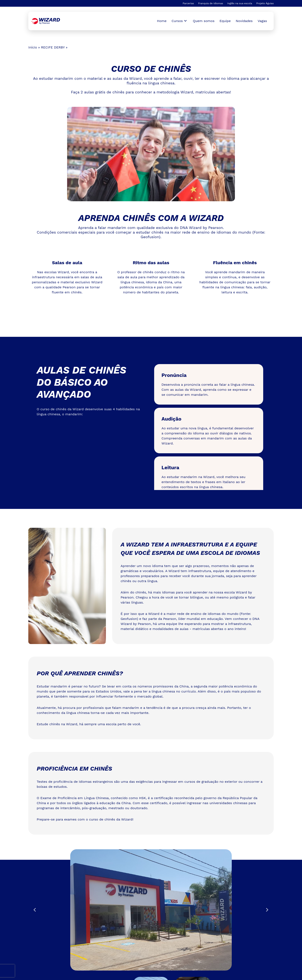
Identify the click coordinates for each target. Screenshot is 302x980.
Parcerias (188, 3)
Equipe (225, 21)
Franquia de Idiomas (211, 3)
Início (33, 47)
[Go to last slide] (35, 910)
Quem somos (204, 21)
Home (162, 21)
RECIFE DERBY (53, 47)
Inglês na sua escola (240, 3)
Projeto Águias (265, 3)
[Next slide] (267, 910)
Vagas (262, 21)
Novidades (244, 21)
